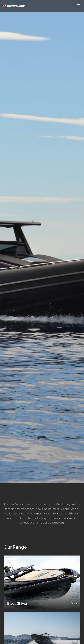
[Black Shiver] (42, 582)
